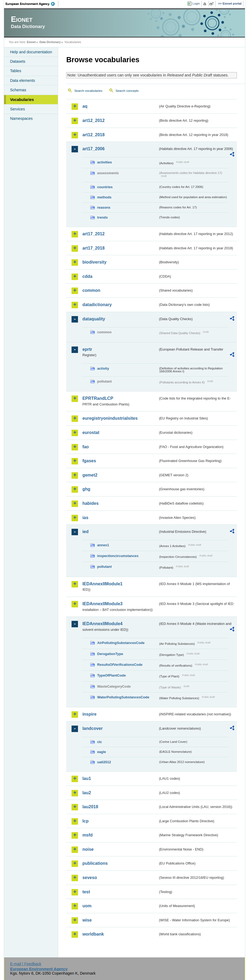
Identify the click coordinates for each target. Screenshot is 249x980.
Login (196, 3)
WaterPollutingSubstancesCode (123, 697)
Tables (16, 71)
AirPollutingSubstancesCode (121, 643)
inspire (89, 714)
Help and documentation (31, 52)
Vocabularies (22, 100)
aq (85, 106)
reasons (104, 207)
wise (87, 920)
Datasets (18, 61)
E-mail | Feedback (26, 964)
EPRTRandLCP (98, 398)
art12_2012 (93, 120)
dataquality (94, 319)
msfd (87, 835)
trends (102, 217)
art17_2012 (93, 234)
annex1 (103, 545)
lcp (85, 821)
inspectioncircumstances (118, 556)
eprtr (87, 349)
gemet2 (90, 475)
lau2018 (90, 807)
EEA (32, 4)
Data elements (22, 80)
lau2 (87, 793)
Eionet (31, 42)
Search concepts (127, 91)
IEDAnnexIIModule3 (102, 604)
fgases (89, 461)
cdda (87, 276)
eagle (102, 752)
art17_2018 (93, 248)
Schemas (18, 90)
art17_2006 (93, 149)
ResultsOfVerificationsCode (120, 665)
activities (104, 162)
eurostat (91, 433)
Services (17, 109)
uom (87, 906)
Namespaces (21, 118)
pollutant (104, 567)
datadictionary (97, 305)
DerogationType (110, 654)
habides (90, 503)
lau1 (87, 778)
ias (85, 518)
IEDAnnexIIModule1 (102, 584)
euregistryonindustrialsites (110, 418)
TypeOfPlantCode (111, 675)
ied (85, 532)
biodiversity (94, 262)
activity (103, 368)
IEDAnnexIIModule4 (102, 624)
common (91, 290)
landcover (93, 728)
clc (99, 742)
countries (105, 187)
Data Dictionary (50, 42)
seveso (90, 878)
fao (86, 447)
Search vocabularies (88, 91)
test (86, 892)
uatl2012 (104, 762)
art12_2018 (93, 135)
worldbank (93, 934)
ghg (86, 489)
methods (104, 197)
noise (88, 849)
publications (95, 863)
